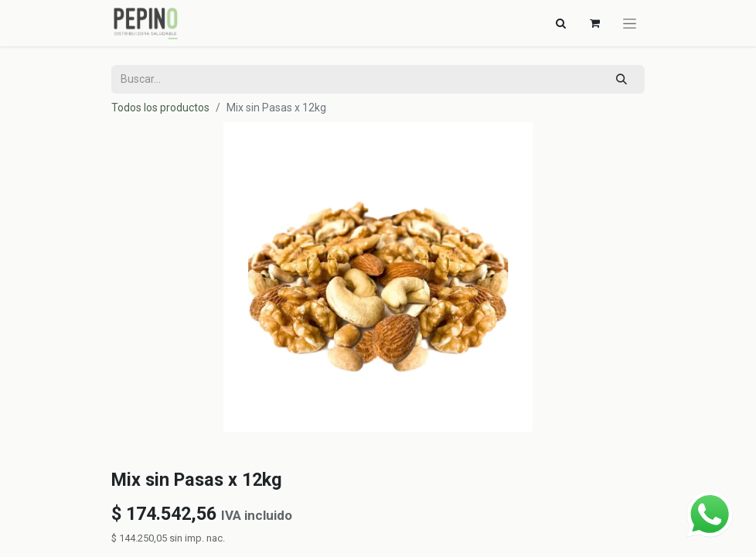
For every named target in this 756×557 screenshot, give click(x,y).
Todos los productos (160, 108)
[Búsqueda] (622, 79)
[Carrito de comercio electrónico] (594, 23)
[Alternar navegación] (560, 23)
